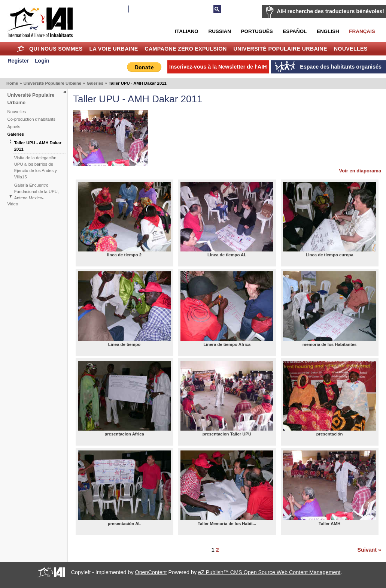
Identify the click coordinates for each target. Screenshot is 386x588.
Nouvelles (351, 49)
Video (13, 204)
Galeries (95, 83)
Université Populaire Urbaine (280, 49)
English (328, 31)
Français (362, 31)
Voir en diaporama (360, 171)
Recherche (217, 9)
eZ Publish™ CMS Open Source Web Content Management (269, 572)
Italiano (186, 31)
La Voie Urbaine (113, 49)
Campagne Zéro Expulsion (186, 49)
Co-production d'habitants (31, 119)
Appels (14, 127)
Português (257, 31)
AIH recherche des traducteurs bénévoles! (330, 11)
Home (20, 49)
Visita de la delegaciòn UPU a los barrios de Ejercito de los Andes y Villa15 (36, 167)
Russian (219, 31)
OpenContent (151, 572)
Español (295, 31)
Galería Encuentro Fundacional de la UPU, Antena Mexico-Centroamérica (37, 195)
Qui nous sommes (56, 49)
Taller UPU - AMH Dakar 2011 (38, 146)
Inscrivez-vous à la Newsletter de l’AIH (218, 67)
